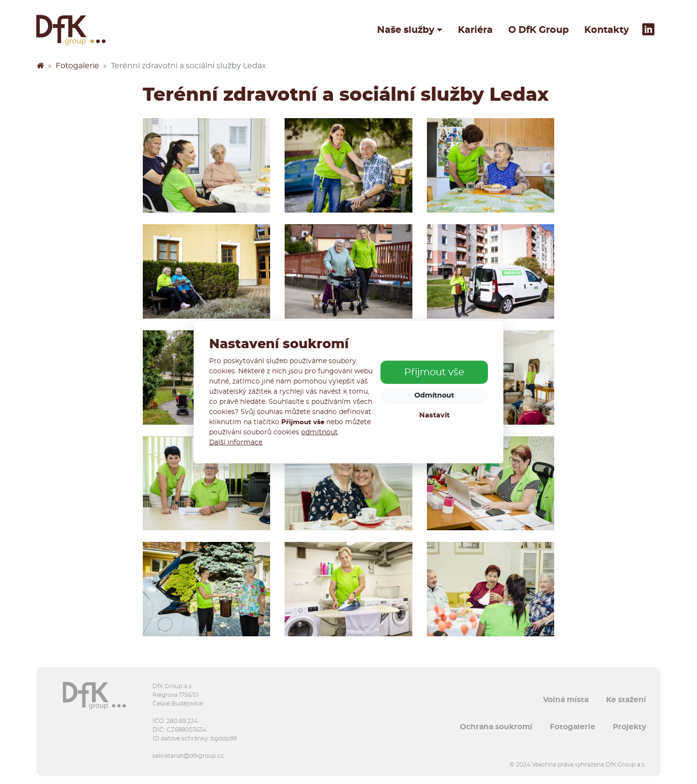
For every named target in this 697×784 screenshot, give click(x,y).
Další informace (236, 443)
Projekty (629, 727)
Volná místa (566, 700)
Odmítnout (434, 395)
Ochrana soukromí (496, 727)
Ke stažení (626, 700)
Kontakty (606, 30)
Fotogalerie (77, 66)
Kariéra (475, 30)
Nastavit (434, 415)
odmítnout (319, 432)
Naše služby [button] (406, 30)
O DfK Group (538, 30)
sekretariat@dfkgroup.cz (188, 756)
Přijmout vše (434, 372)
